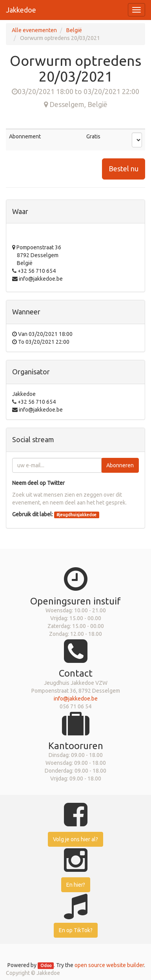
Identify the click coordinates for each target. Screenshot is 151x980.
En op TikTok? (76, 930)
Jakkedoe (21, 10)
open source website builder (109, 965)
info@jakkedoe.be (76, 699)
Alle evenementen (34, 30)
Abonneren (120, 465)
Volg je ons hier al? (75, 839)
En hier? (76, 885)
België (74, 30)
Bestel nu (124, 169)
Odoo (46, 965)
